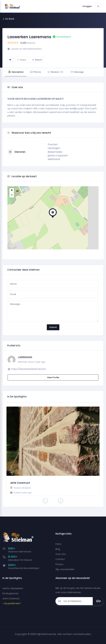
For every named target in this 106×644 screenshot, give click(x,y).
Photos (35, 72)
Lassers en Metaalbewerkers (26, 49)
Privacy (59, 564)
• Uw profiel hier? (11, 603)
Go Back (8, 19)
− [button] (12, 195)
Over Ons (61, 554)
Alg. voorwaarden (65, 569)
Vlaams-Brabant (22, 488)
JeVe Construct (20, 483)
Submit (53, 327)
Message (77, 72)
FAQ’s (58, 544)
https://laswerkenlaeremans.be (29, 369)
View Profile (53, 377)
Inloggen (87, 6)
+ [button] (12, 190)
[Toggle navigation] (98, 6)
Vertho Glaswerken (13, 588)
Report (37, 60)
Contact (60, 559)
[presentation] (45, 500)
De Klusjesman (10, 593)
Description (16, 72)
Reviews (55, 72)
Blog (58, 549)
